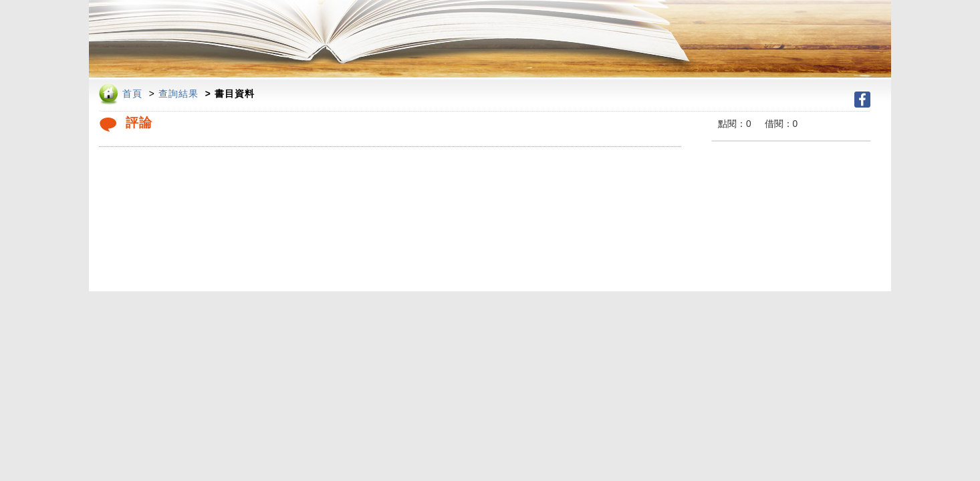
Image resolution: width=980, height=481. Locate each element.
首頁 (132, 94)
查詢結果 (178, 94)
